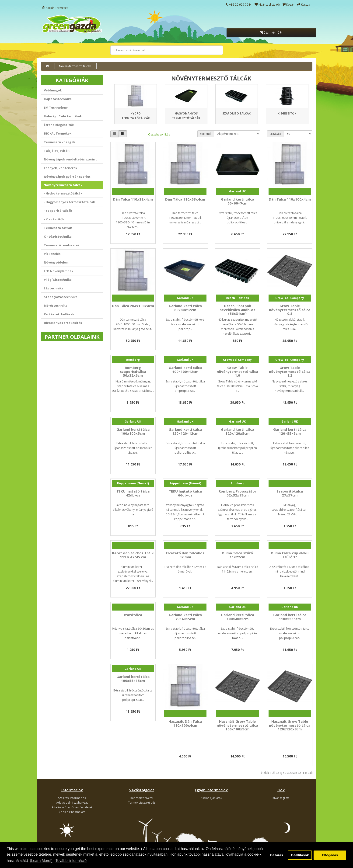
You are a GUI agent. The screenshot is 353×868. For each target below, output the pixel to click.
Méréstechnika (56, 306)
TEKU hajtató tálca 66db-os (185, 493)
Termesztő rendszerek (62, 245)
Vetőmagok (53, 90)
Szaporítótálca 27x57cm (290, 493)
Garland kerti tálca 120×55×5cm (290, 431)
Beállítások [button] (300, 855)
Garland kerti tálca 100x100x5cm (133, 431)
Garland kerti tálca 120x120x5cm (238, 431)
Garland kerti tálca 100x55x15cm (133, 679)
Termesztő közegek (59, 142)
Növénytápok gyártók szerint (67, 177)
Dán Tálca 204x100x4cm (133, 306)
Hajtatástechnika (58, 99)
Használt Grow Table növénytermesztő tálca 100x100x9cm (237, 725)
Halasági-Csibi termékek (63, 116)
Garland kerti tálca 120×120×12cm (185, 431)
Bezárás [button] (277, 855)
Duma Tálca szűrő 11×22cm (237, 555)
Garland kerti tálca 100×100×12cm (185, 370)
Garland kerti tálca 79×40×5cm (185, 617)
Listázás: (275, 134)
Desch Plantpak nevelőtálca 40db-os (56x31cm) (237, 310)
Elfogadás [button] (330, 855)
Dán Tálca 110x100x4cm (290, 199)
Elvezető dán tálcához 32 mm (185, 555)
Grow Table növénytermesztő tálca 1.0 (237, 371)
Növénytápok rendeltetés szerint (70, 159)
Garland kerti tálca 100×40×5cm (238, 617)
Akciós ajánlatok (211, 798)
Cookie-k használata (72, 812)
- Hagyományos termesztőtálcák (69, 202)
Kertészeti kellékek (59, 314)
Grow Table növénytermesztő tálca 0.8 (290, 310)
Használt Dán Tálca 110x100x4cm (185, 723)
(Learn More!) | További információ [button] (58, 861)
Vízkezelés (52, 254)
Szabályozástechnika (61, 297)
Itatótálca (133, 615)
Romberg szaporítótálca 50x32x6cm (133, 371)
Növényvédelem (56, 262)
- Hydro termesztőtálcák (63, 193)
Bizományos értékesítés (63, 323)
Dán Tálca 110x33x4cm (133, 199)
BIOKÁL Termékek (58, 133)
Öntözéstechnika (58, 236)
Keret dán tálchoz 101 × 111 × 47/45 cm (133, 555)
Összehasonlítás (159, 134)
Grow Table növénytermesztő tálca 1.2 (290, 371)
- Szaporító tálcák (58, 211)
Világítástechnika (58, 280)
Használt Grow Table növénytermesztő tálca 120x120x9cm (290, 725)
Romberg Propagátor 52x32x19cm (238, 493)
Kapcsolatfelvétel (142, 798)
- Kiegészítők (54, 219)
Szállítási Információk (72, 798)
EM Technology (56, 108)
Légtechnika (54, 288)
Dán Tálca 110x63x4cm (185, 199)
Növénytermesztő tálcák (75, 66)
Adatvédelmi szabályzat (72, 803)
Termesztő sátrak (58, 228)
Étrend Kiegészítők (59, 125)
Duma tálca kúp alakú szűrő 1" (290, 555)
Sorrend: (206, 134)
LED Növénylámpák (59, 271)
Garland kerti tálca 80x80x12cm (185, 308)
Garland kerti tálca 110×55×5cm (290, 617)
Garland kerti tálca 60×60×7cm (238, 201)
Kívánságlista (281, 798)
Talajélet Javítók (57, 151)
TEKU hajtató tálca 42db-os (133, 493)
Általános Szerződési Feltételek (72, 807)
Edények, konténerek (61, 168)
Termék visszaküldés (142, 803)
